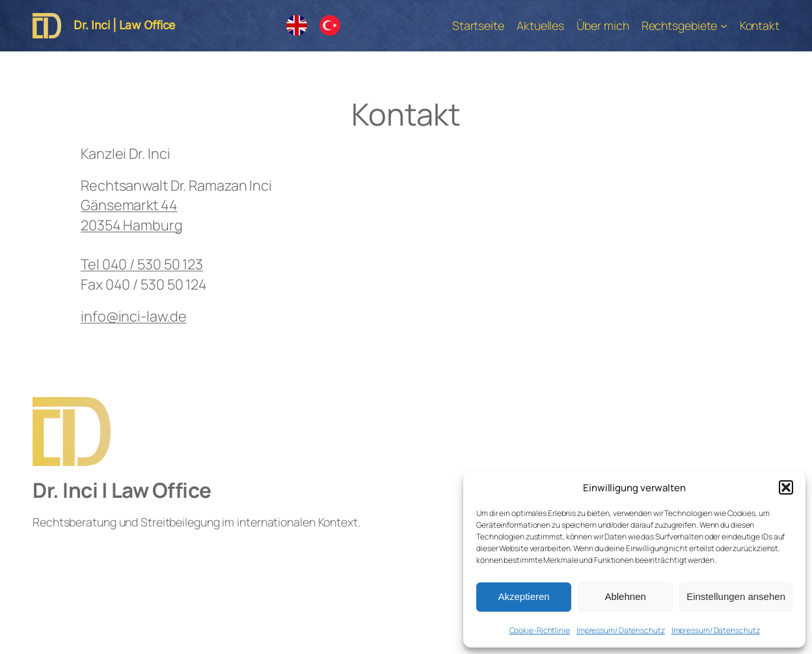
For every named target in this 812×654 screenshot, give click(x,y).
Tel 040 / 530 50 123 (142, 264)
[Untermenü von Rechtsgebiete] (724, 26)
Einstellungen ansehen (736, 596)
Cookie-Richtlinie (540, 630)
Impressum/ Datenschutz (621, 630)
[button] (786, 487)
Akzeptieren (523, 596)
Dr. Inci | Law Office (124, 25)
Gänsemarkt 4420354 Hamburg (132, 214)
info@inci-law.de (133, 316)
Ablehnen (625, 596)
